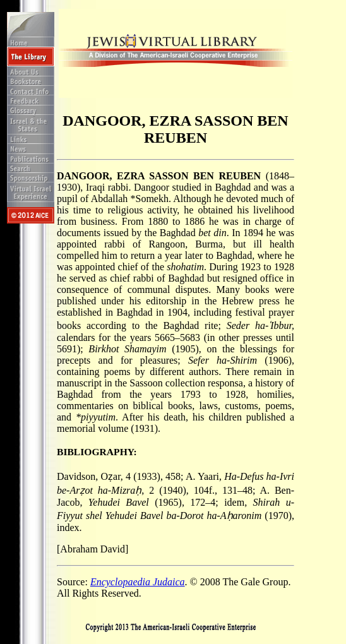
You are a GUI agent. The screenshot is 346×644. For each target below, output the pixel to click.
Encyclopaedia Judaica (138, 582)
